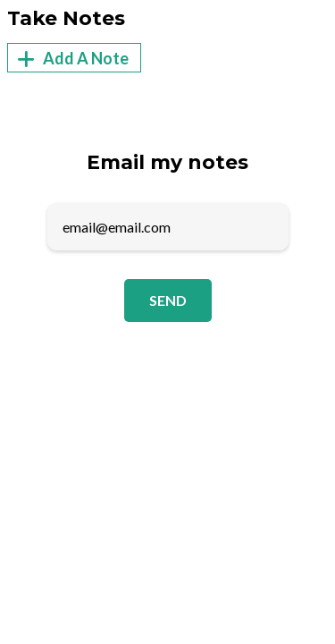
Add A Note (70, 59)
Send (168, 300)
